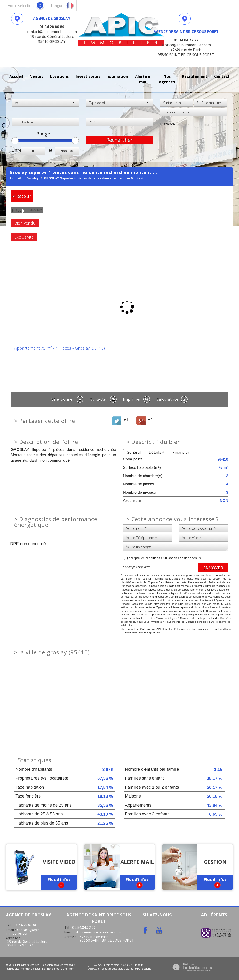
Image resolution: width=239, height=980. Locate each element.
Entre (16, 150)
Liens (64, 969)
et (51, 150)
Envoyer (213, 568)
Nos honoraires (51, 969)
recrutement (195, 76)
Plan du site (12, 969)
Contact (222, 76)
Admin (73, 969)
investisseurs (88, 76)
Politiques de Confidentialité (191, 629)
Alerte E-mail (143, 79)
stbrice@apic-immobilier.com (98, 932)
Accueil (16, 76)
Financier (181, 452)
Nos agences (167, 79)
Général (134, 452)
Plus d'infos (59, 882)
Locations (59, 76)
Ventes (37, 76)
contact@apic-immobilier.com (23, 931)
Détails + (157, 452)
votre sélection (21, 6)
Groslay (33, 178)
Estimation (118, 76)
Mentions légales (31, 969)
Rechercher (119, 140)
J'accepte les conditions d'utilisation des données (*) (164, 558)
